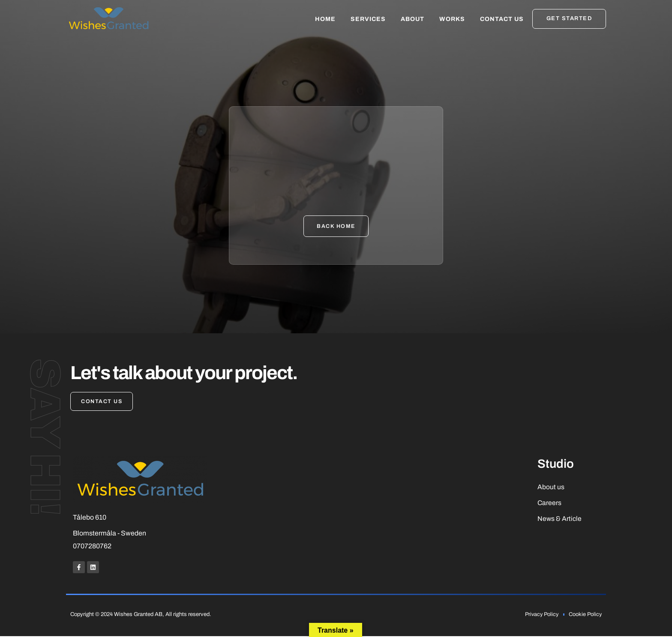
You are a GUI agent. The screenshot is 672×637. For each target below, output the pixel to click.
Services (368, 19)
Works (452, 19)
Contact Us (502, 19)
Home (325, 19)
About (412, 19)
